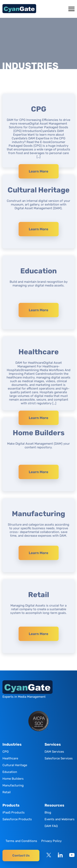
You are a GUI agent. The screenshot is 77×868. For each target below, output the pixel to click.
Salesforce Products (17, 819)
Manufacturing (13, 785)
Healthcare (10, 758)
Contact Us (21, 856)
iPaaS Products (14, 812)
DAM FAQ (51, 826)
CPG (6, 752)
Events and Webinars (60, 819)
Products (11, 805)
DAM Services (54, 752)
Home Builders (13, 779)
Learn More (38, 171)
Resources (54, 805)
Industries (12, 745)
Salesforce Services (59, 758)
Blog (48, 812)
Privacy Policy (51, 841)
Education (10, 772)
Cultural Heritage (15, 765)
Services (53, 745)
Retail (7, 792)
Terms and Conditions (21, 841)
